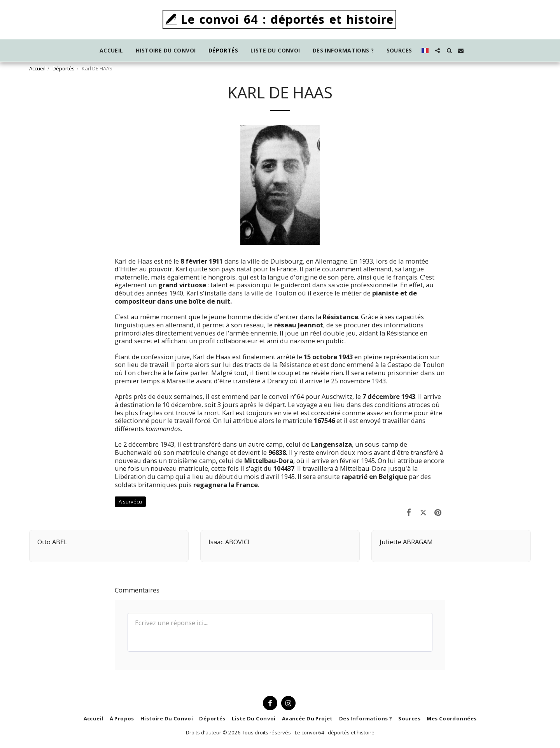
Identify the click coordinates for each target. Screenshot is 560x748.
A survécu (130, 502)
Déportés (64, 68)
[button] (437, 51)
